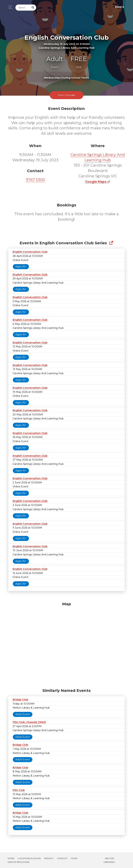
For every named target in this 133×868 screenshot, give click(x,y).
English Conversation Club (30, 252)
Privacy (49, 858)
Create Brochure (19, 862)
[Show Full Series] (111, 243)
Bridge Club (20, 700)
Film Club (19, 790)
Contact (62, 858)
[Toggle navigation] (9, 7)
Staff (74, 858)
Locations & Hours (29, 858)
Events (119, 7)
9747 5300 (35, 180)
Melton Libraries (109, 860)
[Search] (23, 8)
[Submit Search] (33, 8)
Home (11, 858)
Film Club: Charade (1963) (29, 722)
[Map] (66, 644)
